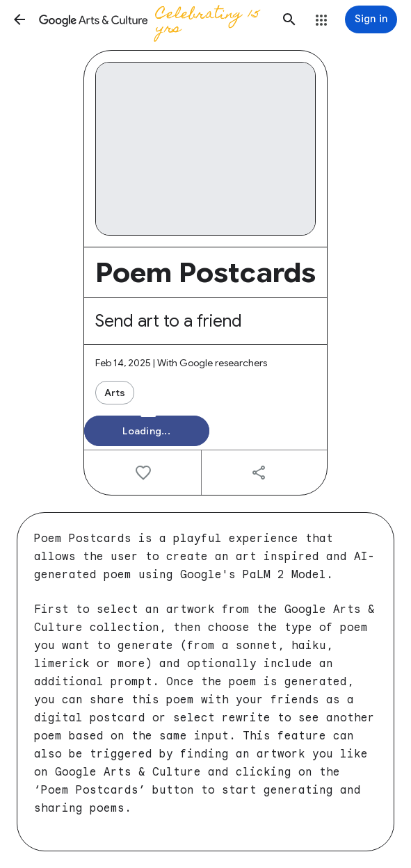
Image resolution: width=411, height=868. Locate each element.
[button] (19, 19)
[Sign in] (371, 19)
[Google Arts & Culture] (154, 19)
